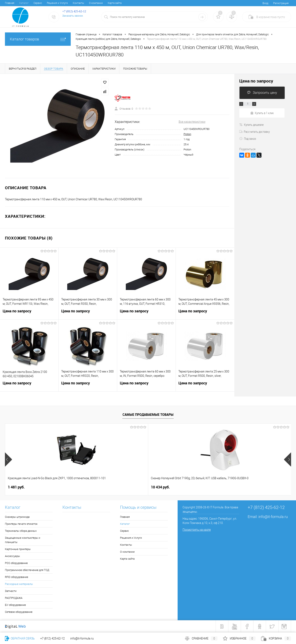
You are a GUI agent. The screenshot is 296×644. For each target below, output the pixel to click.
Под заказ (248, 139)
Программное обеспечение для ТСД (27, 570)
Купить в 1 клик (262, 113)
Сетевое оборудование (19, 612)
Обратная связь (20, 638)
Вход (265, 3)
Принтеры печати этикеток (21, 524)
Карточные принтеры (18, 549)
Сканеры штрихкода (17, 517)
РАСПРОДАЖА (14, 598)
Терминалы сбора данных (21, 531)
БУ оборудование (15, 605)
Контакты (78, 3)
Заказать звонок (73, 16)
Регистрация (281, 3)
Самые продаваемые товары (148, 415)
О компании (96, 3)
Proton (187, 134)
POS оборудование (16, 563)
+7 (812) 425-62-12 (53, 638)
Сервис (38, 3)
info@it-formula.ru (273, 517)
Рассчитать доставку (254, 132)
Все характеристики (192, 122)
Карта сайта (115, 3)
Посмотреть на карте (197, 530)
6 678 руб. (231, 487)
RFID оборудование (17, 577)
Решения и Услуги (57, 3)
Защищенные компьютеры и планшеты (23, 540)
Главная (10, 3)
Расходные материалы (19, 584)
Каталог (24, 3)
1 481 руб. (16, 487)
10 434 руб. (89, 487)
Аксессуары (12, 556)
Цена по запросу (29, 313)
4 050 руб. (159, 487)
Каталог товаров (38, 39)
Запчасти (11, 591)
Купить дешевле (251, 125)
